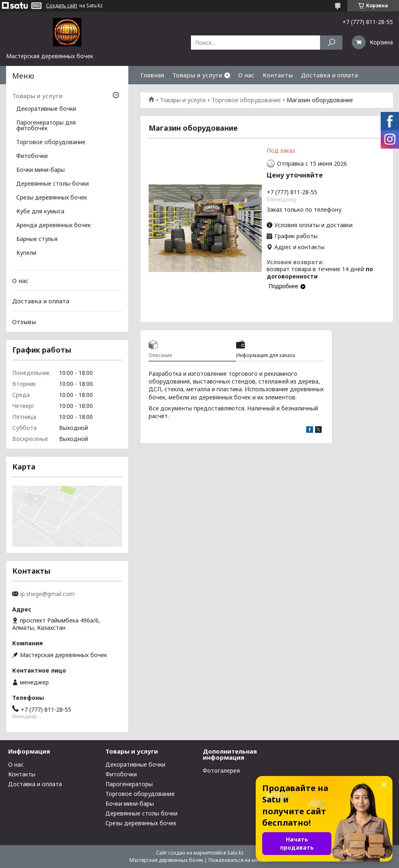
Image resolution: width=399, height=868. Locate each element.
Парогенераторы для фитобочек (46, 126)
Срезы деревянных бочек (52, 198)
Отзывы (24, 322)
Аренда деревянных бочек (54, 226)
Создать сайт (62, 6)
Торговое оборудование (246, 100)
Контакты (278, 75)
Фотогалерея (221, 770)
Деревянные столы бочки (141, 813)
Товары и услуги (197, 75)
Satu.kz (235, 853)
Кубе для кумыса (40, 212)
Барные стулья (37, 239)
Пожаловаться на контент (239, 860)
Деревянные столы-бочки (53, 184)
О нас (246, 75)
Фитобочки (32, 156)
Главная (152, 75)
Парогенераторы (129, 784)
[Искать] (331, 43)
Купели (26, 253)
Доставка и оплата (329, 75)
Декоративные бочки (46, 109)
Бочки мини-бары (41, 170)
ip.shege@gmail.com (47, 594)
